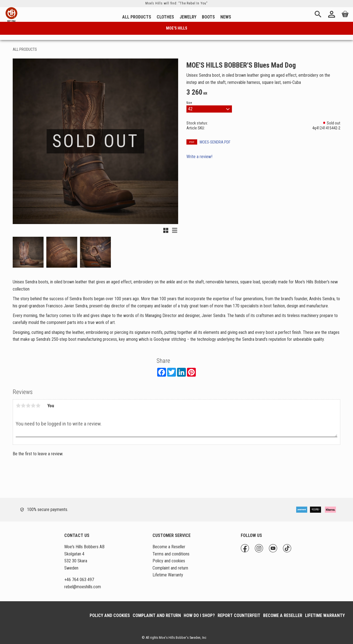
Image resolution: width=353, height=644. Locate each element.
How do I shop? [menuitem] (199, 615)
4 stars (33, 406)
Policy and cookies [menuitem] (169, 561)
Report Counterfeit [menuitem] (239, 615)
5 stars (38, 406)
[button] (166, 230)
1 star (18, 406)
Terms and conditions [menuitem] (171, 554)
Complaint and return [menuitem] (170, 568)
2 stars (23, 406)
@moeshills (83, 587)
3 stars (28, 406)
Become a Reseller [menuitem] (169, 547)
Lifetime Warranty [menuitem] (168, 575)
